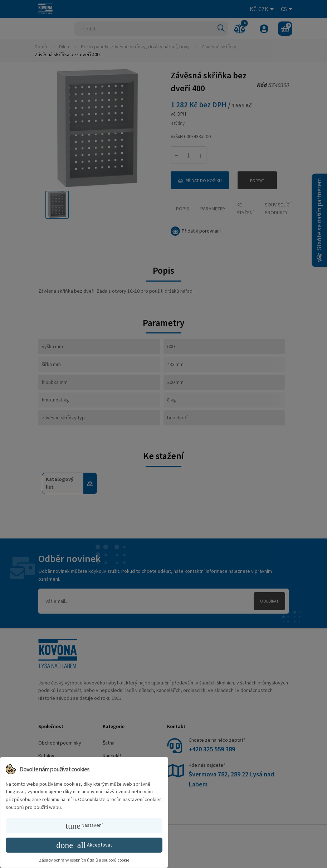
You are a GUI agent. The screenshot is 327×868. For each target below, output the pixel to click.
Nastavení (84, 826)
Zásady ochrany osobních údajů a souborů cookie (84, 860)
